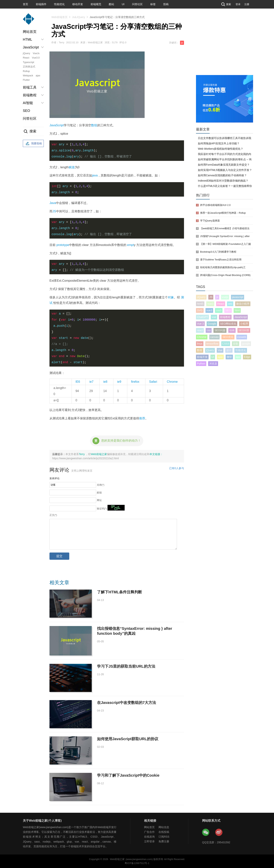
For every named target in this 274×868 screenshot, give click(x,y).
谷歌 (236, 344)
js (182, 43)
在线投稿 (164, 832)
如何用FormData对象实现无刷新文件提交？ (224, 165)
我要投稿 (33, 144)
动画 (232, 330)
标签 (153, 4)
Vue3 (210, 304)
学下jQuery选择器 (210, 221)
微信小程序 (243, 304)
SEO (26, 111)
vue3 (209, 310)
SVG (200, 310)
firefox (135, 382)
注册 (247, 4)
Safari (153, 382)
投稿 (166, 4)
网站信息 (164, 827)
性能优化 (59, 4)
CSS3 (226, 344)
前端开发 (202, 357)
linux (200, 344)
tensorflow (212, 344)
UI (123, 4)
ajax (38, 75)
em (129, 245)
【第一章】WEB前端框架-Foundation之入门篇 (226, 244)
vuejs (225, 297)
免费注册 (164, 841)
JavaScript (57, 125)
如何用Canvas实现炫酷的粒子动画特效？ (222, 175)
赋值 (72, 167)
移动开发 (78, 4)
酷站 (112, 4)
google (246, 344)
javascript (238, 297)
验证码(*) (102, 509)
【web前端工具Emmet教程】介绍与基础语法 (225, 228)
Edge (247, 357)
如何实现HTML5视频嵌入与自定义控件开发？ (225, 170)
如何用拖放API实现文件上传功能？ (219, 143)
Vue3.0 (36, 58)
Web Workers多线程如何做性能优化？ (221, 149)
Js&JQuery (79, 17)
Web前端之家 (99, 454)
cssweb (242, 337)
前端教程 (225, 317)
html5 (200, 304)
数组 (94, 125)
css (209, 330)
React (26, 58)
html (237, 310)
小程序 (244, 324)
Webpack (28, 75)
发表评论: (55, 478)
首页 (25, 4)
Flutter (26, 80)
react (200, 330)
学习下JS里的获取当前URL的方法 (126, 666)
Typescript (28, 62)
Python (201, 364)
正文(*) (53, 515)
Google (212, 324)
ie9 (119, 382)
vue (214, 317)
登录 (238, 4)
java (95, 175)
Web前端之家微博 (219, 832)
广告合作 (149, 832)
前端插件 (41, 4)
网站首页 (30, 32)
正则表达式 (29, 67)
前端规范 (96, 4)
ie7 (91, 382)
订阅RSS (164, 837)
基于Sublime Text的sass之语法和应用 (221, 260)
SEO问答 (244, 330)
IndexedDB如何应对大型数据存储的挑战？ (223, 181)
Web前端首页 (59, 17)
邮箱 (99, 493)
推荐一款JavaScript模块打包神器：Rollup (223, 213)
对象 (171, 297)
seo (230, 304)
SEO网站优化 (228, 324)
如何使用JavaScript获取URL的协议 (128, 739)
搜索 (226, 4)
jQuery (26, 53)
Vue (220, 350)
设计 (229, 350)
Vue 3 (200, 324)
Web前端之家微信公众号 (206, 832)
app (238, 357)
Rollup (26, 71)
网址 (99, 500)
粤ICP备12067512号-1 (137, 863)
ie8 (105, 382)
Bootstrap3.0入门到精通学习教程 (218, 252)
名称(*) (101, 485)
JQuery (201, 297)
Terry (82, 454)
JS (54, 211)
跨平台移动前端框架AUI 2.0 (215, 205)
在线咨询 (149, 837)
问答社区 (137, 4)
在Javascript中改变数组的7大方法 (127, 703)
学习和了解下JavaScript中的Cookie (128, 775)
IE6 (78, 382)
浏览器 (213, 364)
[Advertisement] (225, 47)
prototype (63, 245)
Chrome (172, 382)
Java (53, 203)
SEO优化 (228, 337)
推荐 (142, 418)
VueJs (36, 53)
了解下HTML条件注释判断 (119, 592)
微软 (229, 357)
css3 (219, 310)
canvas (214, 337)
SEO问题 (220, 330)
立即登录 (149, 841)
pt (133, 245)
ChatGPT (202, 317)
